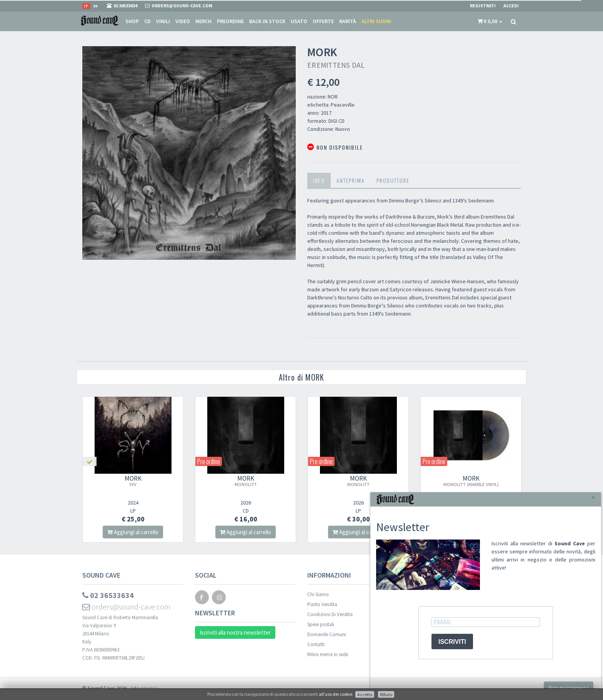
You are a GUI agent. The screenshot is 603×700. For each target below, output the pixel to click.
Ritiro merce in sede (328, 654)
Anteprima (351, 180)
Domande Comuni (327, 634)
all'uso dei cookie (336, 694)
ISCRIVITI (452, 642)
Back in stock (267, 21)
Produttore (393, 180)
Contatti (316, 644)
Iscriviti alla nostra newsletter (235, 632)
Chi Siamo (318, 594)
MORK (133, 481)
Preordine (230, 21)
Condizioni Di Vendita (330, 614)
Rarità (348, 21)
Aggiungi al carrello (133, 532)
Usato (299, 21)
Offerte (323, 21)
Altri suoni (376, 21)
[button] (490, 21)
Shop (132, 21)
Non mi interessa (569, 688)
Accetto (365, 694)
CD (147, 21)
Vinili (163, 21)
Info (319, 180)
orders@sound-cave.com (127, 607)
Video (183, 21)
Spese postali (321, 624)
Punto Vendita (322, 604)
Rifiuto (386, 694)
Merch (203, 21)
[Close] (593, 497)
